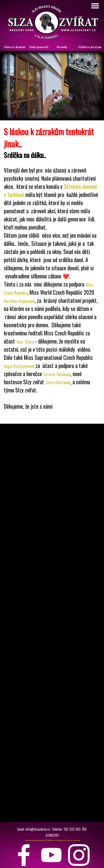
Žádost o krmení (15, 47)
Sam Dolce (25, 342)
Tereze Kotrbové (58, 382)
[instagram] (79, 855)
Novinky (62, 47)
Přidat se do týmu (90, 47)
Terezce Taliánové (57, 374)
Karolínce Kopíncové (19, 301)
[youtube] (51, 855)
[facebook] (24, 855)
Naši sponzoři (39, 47)
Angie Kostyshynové (19, 366)
